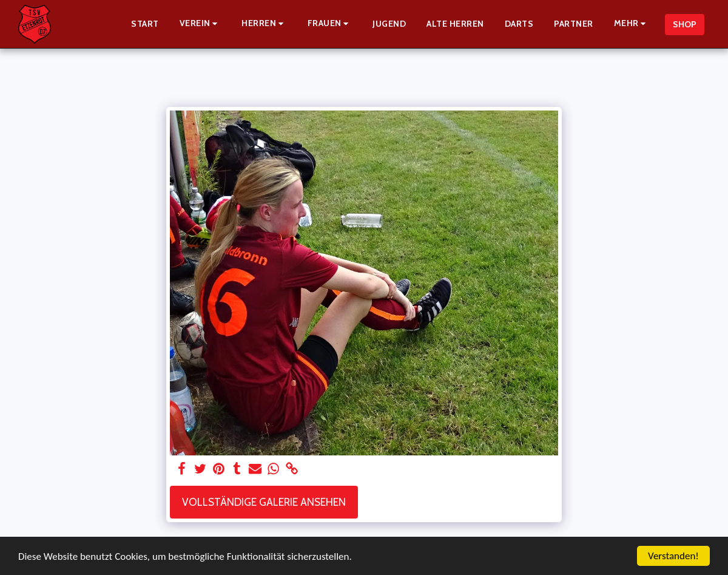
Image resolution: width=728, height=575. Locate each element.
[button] (201, 24)
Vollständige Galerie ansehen (264, 502)
